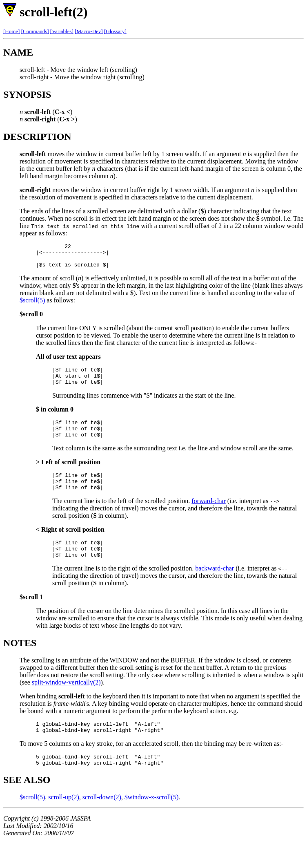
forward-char (209, 517)
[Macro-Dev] (89, 31)
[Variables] (62, 31)
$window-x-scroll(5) (151, 822)
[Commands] (35, 31)
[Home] (11, 31)
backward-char (215, 588)
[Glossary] (115, 31)
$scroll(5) (32, 305)
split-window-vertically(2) (66, 702)
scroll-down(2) (102, 822)
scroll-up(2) (64, 822)
